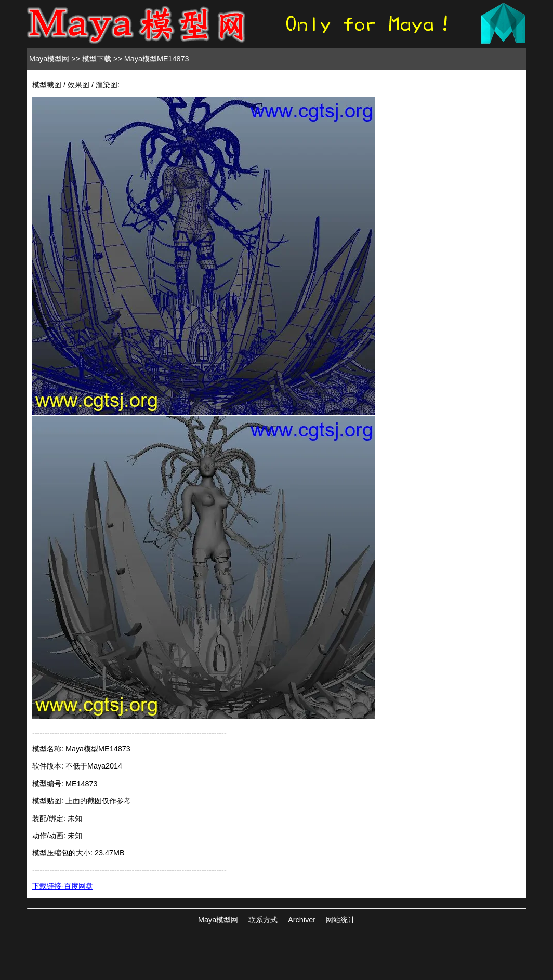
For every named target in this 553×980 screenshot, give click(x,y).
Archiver (302, 920)
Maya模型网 (49, 59)
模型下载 (97, 59)
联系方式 (263, 920)
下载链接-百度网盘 (63, 886)
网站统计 (340, 920)
